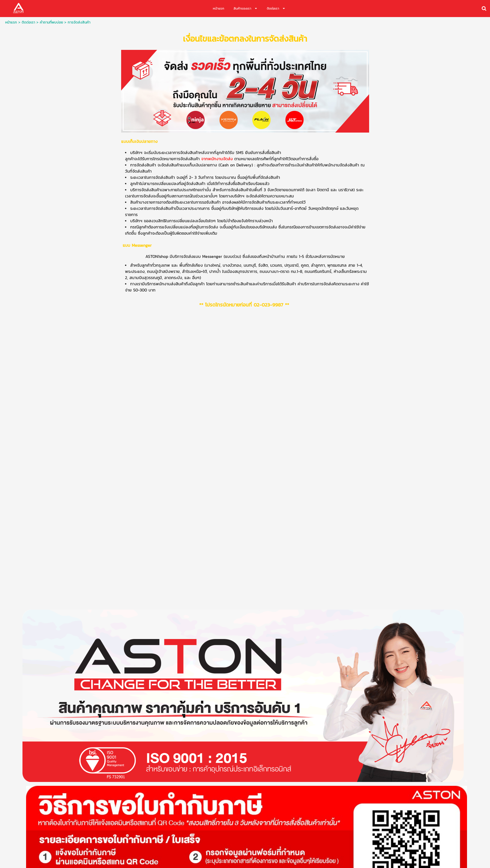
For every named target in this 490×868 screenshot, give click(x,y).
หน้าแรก (11, 22)
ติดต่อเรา (28, 22)
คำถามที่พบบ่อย (51, 22)
